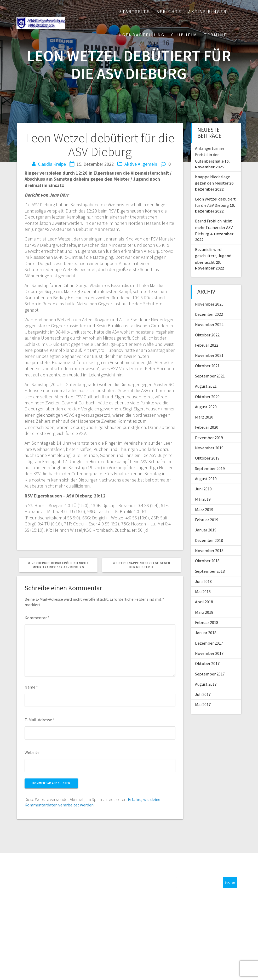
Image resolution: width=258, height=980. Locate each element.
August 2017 (206, 684)
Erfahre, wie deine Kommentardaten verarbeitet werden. (92, 802)
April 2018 (204, 602)
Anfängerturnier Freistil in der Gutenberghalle (210, 155)
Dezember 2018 (209, 540)
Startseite (135, 12)
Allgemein (147, 164)
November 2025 (209, 304)
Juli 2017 (203, 694)
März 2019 (204, 509)
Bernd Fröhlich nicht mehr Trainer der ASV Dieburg (214, 227)
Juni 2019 (203, 489)
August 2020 (206, 407)
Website (32, 752)
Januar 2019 (206, 530)
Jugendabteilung (140, 35)
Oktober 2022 (207, 335)
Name (31, 687)
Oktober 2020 (207, 397)
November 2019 (209, 448)
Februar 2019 (207, 520)
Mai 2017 (203, 704)
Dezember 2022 (209, 314)
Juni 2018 (203, 581)
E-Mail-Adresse (40, 720)
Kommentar (37, 618)
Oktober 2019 (207, 458)
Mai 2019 (203, 499)
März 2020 (204, 417)
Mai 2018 (203, 592)
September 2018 (210, 571)
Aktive (131, 164)
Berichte (169, 12)
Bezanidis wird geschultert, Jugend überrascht (213, 256)
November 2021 (209, 355)
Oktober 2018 (207, 561)
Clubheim (184, 35)
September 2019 (210, 468)
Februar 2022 (207, 345)
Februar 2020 (207, 427)
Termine (215, 35)
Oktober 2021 (207, 366)
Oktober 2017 (207, 663)
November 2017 (209, 653)
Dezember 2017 (209, 643)
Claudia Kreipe (52, 164)
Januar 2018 (206, 633)
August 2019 (206, 479)
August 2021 (206, 386)
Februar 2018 (207, 622)
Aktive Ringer (208, 12)
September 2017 (210, 674)
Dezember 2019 (209, 438)
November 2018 (209, 551)
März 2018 (204, 612)
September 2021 (210, 376)
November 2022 (209, 324)
